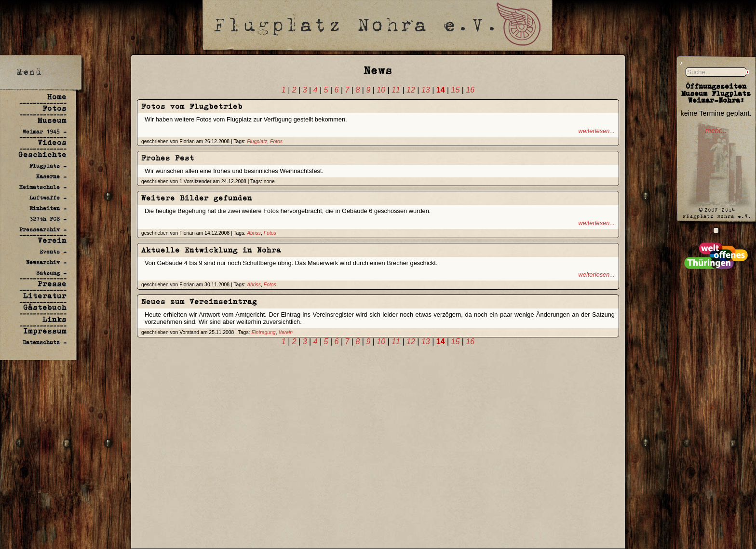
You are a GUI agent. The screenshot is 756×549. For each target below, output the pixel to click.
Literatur (45, 296)
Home (57, 97)
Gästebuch (45, 307)
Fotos (54, 108)
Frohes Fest (168, 158)
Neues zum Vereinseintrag (199, 301)
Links (54, 319)
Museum (52, 120)
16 (470, 90)
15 (456, 90)
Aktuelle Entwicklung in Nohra (211, 250)
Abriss (254, 233)
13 (426, 90)
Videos (52, 142)
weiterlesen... (597, 131)
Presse (52, 284)
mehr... (716, 131)
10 (381, 90)
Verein (52, 240)
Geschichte (42, 154)
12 (411, 90)
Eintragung (263, 332)
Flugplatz (257, 141)
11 (396, 90)
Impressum (45, 331)
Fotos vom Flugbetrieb (192, 106)
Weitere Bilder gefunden (197, 198)
